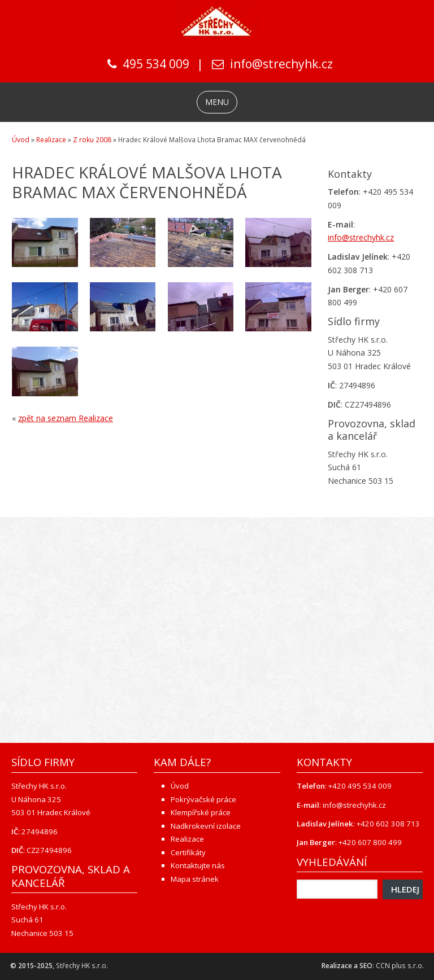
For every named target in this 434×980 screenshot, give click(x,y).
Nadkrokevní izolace (206, 826)
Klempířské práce (201, 812)
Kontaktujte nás (198, 865)
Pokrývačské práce (203, 799)
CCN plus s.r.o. (400, 966)
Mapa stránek (195, 879)
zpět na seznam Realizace (66, 418)
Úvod (21, 140)
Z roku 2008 (92, 140)
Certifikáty (188, 852)
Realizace (51, 140)
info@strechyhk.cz (281, 64)
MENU (217, 102)
